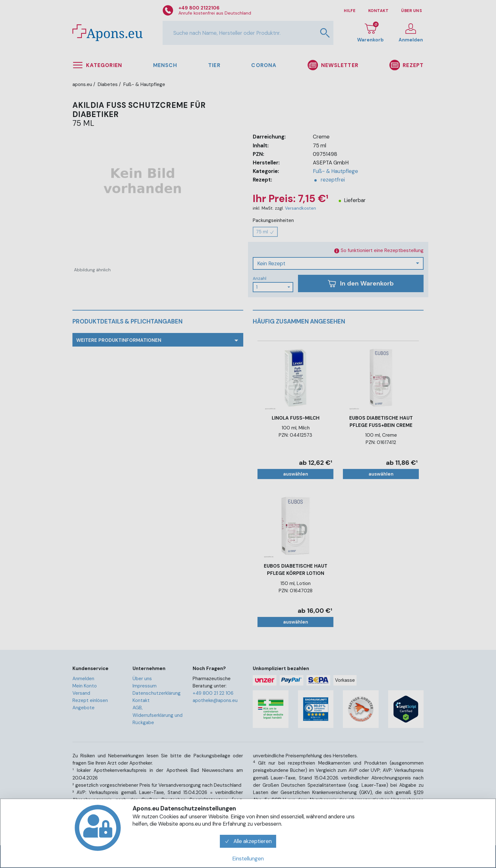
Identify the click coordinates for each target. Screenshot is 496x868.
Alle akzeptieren (248, 841)
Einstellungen (248, 859)
